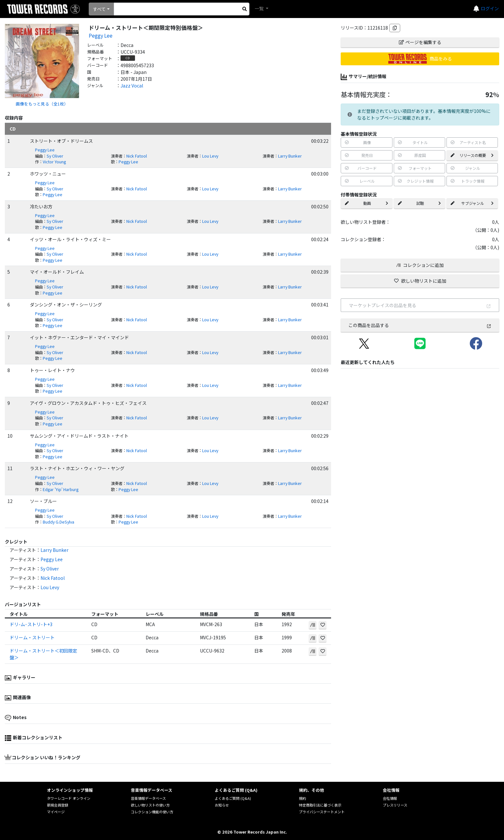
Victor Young (54, 162)
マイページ (56, 812)
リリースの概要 (472, 155)
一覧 (260, 8)
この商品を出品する (420, 325)
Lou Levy (210, 156)
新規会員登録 (58, 805)
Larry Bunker (290, 156)
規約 (302, 798)
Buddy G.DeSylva (59, 522)
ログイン (490, 8)
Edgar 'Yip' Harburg (61, 489)
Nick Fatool (137, 156)
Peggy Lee (101, 35)
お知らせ (222, 805)
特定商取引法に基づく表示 (320, 805)
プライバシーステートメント (322, 812)
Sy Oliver (55, 156)
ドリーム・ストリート (32, 637)
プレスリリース (395, 805)
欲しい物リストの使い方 (150, 805)
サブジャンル (472, 203)
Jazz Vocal (132, 86)
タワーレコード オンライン (69, 798)
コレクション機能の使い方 (152, 812)
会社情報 (390, 798)
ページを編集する (420, 42)
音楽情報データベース (148, 798)
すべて (99, 9)
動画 (366, 203)
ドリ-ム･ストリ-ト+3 (31, 624)
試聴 (419, 203)
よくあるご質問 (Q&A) (233, 798)
